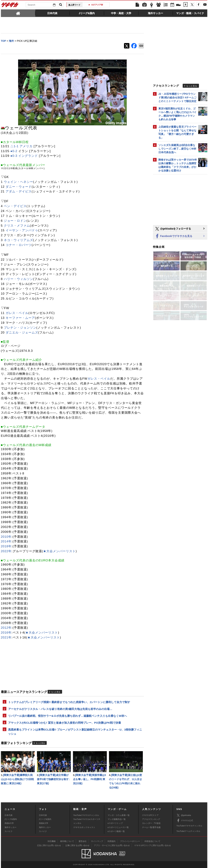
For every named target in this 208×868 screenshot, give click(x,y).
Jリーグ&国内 (11, 819)
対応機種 (52, 841)
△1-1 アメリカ (21, 146)
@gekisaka (184, 815)
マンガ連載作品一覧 (117, 819)
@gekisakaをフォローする (173, 229)
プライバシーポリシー (130, 841)
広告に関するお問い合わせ (49, 845)
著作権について (67, 841)
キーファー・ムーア (20, 318)
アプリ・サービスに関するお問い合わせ (112, 845)
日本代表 (9, 815)
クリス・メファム (17, 226)
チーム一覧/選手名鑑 (151, 827)
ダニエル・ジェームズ (22, 333)
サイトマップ (97, 841)
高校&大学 (9, 823)
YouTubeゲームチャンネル (188, 831)
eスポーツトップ (115, 823)
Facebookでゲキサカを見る (174, 236)
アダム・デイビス (19, 191)
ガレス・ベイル (17, 313)
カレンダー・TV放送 (151, 823)
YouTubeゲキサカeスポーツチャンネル (87, 821)
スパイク (9, 831)
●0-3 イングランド (24, 156)
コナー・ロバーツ (19, 245)
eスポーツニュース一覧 (118, 827)
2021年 (6, 637)
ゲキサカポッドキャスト (84, 827)
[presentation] (18, 13)
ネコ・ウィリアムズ (18, 240)
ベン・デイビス (15, 206)
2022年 (6, 551)
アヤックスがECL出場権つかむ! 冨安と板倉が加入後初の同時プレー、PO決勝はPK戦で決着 (65, 723)
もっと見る (56, 692)
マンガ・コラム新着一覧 (119, 815)
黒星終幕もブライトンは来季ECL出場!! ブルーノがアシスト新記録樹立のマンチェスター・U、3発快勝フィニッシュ (75, 732)
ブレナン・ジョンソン (20, 328)
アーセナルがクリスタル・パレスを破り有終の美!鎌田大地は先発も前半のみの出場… (60, 709)
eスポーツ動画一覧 (116, 831)
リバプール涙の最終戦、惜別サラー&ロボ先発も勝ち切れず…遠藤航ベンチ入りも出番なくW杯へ (68, 716)
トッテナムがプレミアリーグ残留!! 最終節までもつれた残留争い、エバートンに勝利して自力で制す (69, 702)
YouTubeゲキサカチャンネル (86, 815)
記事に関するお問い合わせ (77, 845)
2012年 (6, 628)
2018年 (6, 546)
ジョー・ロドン (15, 221)
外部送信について (152, 841)
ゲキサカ (10, 6)
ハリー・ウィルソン (18, 279)
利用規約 (112, 841)
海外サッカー (10, 827)
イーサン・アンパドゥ (22, 230)
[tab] (18, 13)
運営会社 (83, 841)
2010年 (6, 537)
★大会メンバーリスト (59, 551)
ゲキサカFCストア (150, 815)
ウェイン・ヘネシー (18, 182)
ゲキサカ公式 (185, 821)
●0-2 (14, 151)
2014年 (6, 541)
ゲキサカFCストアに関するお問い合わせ (153, 845)
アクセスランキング (151, 819)
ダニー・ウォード (19, 187)
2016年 (6, 633)
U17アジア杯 (97, 5)
